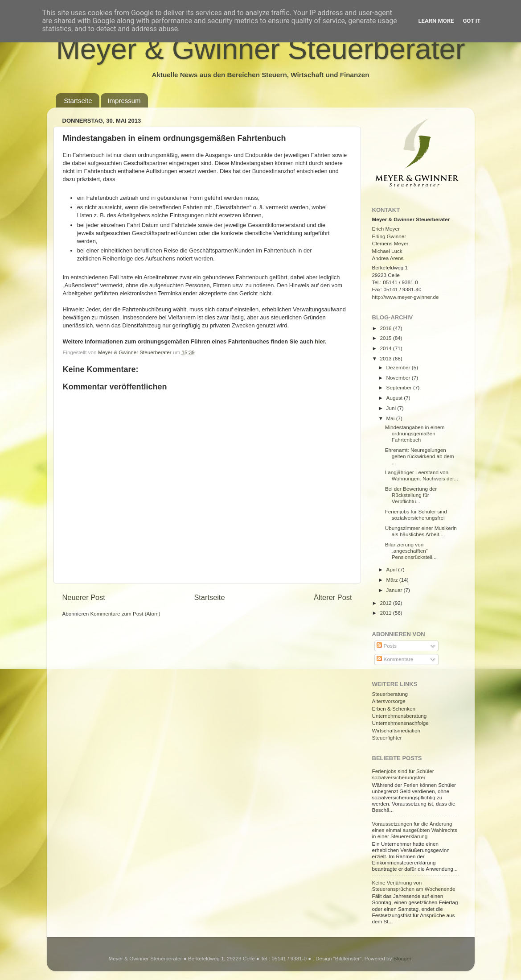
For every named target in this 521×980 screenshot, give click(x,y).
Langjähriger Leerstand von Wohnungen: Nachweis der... (422, 475)
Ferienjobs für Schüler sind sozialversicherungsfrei (416, 515)
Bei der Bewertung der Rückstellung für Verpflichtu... (411, 495)
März (393, 580)
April (392, 569)
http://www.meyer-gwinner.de (406, 297)
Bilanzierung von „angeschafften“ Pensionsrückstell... (411, 551)
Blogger (402, 958)
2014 (387, 348)
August (395, 398)
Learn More (436, 21)
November (399, 378)
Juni (392, 408)
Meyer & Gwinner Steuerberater (261, 49)
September (400, 387)
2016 (387, 328)
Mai (391, 418)
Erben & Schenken (394, 709)
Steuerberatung (390, 694)
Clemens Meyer (390, 243)
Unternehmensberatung (400, 716)
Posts (386, 646)
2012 (387, 603)
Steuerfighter (387, 738)
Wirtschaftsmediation (396, 730)
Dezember (399, 367)
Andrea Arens (388, 258)
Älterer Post (333, 597)
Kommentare (395, 659)
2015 (387, 338)
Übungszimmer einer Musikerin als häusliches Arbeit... (421, 531)
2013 (387, 358)
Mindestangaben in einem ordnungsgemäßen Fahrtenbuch (415, 433)
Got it (472, 21)
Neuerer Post (84, 597)
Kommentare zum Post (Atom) (125, 614)
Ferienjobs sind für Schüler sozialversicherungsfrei (403, 774)
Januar (395, 590)
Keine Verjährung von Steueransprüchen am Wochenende (414, 886)
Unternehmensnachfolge (400, 723)
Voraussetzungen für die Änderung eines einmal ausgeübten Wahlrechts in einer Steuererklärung (415, 830)
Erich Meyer (386, 229)
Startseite (78, 101)
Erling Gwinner (389, 236)
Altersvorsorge (389, 701)
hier (320, 341)
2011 (387, 613)
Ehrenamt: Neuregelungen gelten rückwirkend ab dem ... (420, 456)
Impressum (124, 101)
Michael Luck (387, 251)
